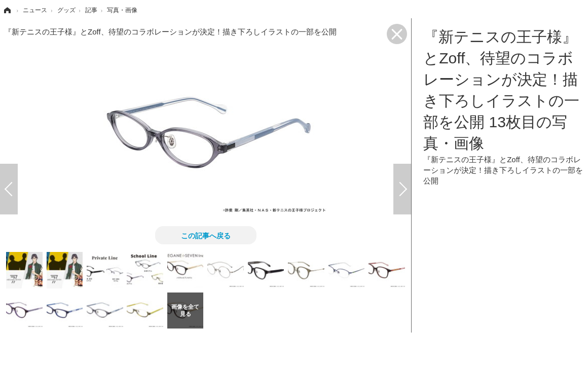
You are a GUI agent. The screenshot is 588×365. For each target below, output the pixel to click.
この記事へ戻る (206, 235)
